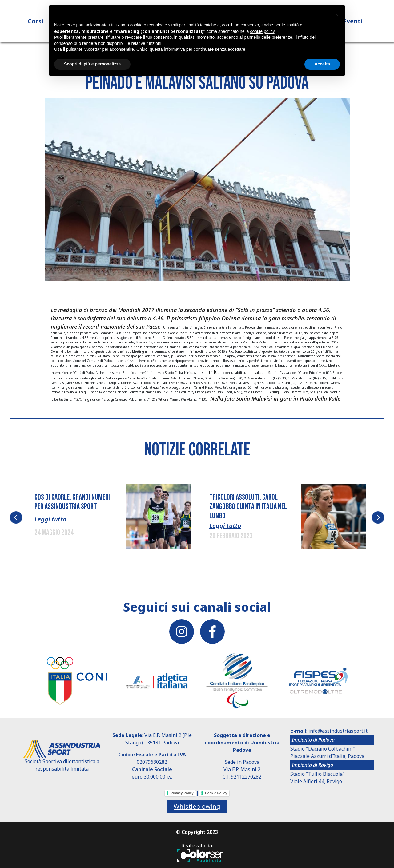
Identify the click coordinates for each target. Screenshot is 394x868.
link (212, 372)
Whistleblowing (197, 806)
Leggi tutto (50, 519)
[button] (197, 189)
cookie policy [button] (262, 31)
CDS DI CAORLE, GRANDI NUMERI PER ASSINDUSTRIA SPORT (72, 502)
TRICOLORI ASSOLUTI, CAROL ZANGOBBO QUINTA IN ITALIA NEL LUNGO (248, 507)
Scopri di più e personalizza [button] (92, 64)
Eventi (353, 21)
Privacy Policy (182, 793)
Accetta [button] (322, 64)
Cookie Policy (216, 793)
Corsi (36, 21)
